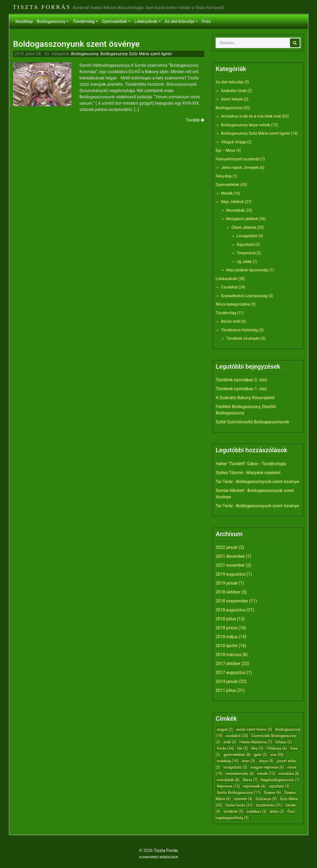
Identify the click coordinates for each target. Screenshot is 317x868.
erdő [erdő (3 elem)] (230, 742)
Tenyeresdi (246, 253)
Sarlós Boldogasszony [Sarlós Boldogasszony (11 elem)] (239, 793)
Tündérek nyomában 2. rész (241, 380)
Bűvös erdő (231, 321)
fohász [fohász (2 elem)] (284, 742)
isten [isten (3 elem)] (248, 761)
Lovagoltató (247, 236)
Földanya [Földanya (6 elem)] (277, 748)
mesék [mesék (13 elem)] (266, 774)
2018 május (227, 637)
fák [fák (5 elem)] (243, 748)
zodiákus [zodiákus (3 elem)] (256, 811)
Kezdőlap (24, 21)
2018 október (228, 592)
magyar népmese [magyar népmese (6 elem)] (267, 767)
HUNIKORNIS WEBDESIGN (158, 857)
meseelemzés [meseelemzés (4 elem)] (240, 774)
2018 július (226, 619)
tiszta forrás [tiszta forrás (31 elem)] (239, 805)
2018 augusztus (231, 610)
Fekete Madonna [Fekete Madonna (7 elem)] (256, 742)
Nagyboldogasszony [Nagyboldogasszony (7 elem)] (280, 780)
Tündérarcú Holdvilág (239, 330)
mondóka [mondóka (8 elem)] (289, 774)
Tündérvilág (84, 21)
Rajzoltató (245, 245)
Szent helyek (232, 99)
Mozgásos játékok (242, 219)
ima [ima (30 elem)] (277, 755)
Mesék (227, 193)
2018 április (227, 646)
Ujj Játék (244, 262)
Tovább (195, 120)
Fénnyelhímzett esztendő (238, 159)
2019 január (227, 583)
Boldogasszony (51, 21)
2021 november (230, 565)
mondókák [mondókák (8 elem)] (228, 780)
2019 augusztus (231, 574)
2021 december (230, 556)
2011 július (226, 690)
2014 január (227, 681)
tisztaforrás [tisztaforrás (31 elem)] (269, 805)
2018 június (226, 628)
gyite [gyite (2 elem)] (260, 755)
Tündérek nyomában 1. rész (241, 389)
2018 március (228, 655)
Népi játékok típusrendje (247, 270)
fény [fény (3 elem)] (257, 748)
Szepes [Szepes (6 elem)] (272, 793)
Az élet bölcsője (180, 21)
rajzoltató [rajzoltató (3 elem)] (279, 786)
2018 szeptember (232, 601)
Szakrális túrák (234, 91)
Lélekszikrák (146, 21)
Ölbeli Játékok (244, 227)
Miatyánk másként (263, 473)
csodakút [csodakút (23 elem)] (237, 736)
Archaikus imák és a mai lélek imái (251, 116)
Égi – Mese (225, 150)
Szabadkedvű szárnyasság (244, 296)
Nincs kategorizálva (233, 304)
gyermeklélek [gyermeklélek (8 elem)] (237, 755)
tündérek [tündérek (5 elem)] (233, 811)
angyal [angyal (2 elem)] (225, 729)
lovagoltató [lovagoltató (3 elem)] (235, 767)
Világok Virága (233, 142)
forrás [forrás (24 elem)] (225, 748)
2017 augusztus (231, 672)
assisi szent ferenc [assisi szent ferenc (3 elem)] (254, 729)
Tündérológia (274, 464)
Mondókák (235, 210)
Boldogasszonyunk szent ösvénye (77, 44)
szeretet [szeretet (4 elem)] (243, 799)
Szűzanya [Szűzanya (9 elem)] (266, 799)
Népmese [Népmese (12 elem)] (228, 786)
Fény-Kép (224, 176)
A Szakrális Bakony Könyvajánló (245, 398)
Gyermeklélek (115, 21)
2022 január (227, 547)
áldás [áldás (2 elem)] (277, 811)
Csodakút (229, 287)
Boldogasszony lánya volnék (246, 125)
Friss (206, 21)
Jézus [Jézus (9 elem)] (266, 761)
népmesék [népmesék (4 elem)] (254, 786)
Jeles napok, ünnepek (240, 167)
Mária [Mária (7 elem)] (250, 780)
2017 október (228, 664)
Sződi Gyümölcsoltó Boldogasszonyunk (252, 422)
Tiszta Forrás (42, 7)
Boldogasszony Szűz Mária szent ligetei (136, 54)
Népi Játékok (232, 202)
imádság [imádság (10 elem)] (228, 761)
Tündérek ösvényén (243, 338)
